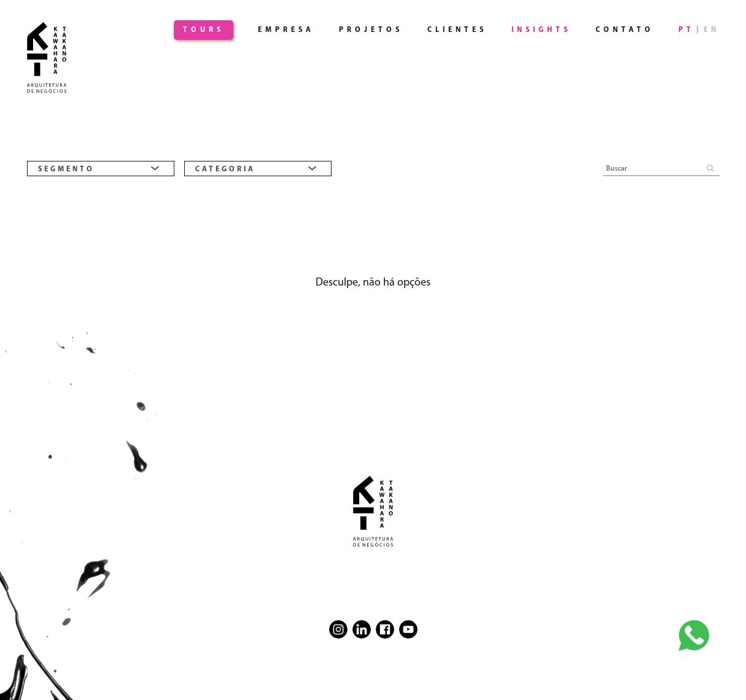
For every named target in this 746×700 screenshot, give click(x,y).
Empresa (286, 30)
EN (712, 30)
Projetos (371, 30)
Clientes (457, 30)
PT (686, 30)
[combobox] (101, 169)
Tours (204, 30)
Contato (625, 30)
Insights (541, 30)
